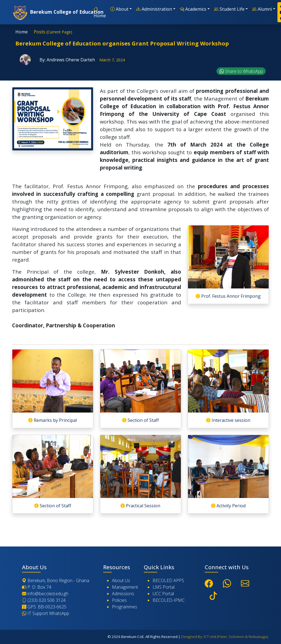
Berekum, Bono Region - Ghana (56, 580)
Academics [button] (193, 9)
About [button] (119, 9)
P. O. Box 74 (37, 587)
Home (100, 12)
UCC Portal (163, 594)
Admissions (123, 594)
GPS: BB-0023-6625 (44, 607)
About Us (121, 580)
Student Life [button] (229, 9)
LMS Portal (164, 587)
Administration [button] (154, 9)
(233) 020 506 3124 (44, 600)
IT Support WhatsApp (46, 613)
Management (125, 587)
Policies (119, 600)
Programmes (125, 607)
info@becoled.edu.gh (45, 594)
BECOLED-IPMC (169, 600)
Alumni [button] (262, 9)
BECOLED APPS (168, 580)
